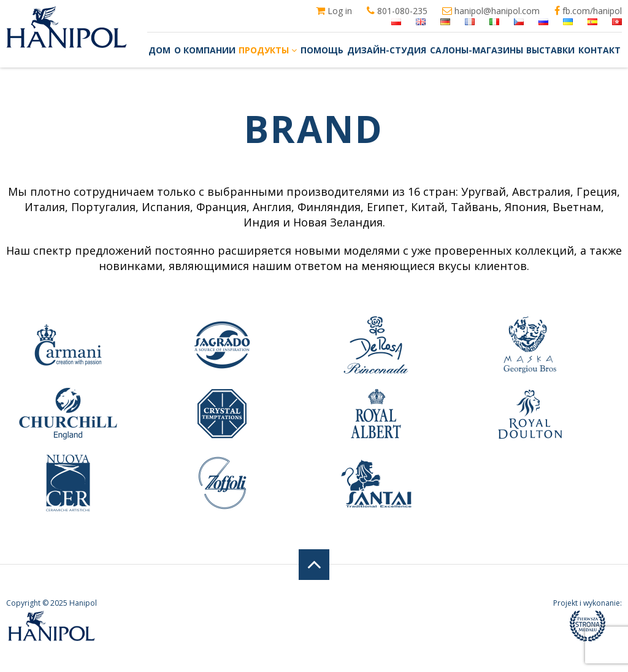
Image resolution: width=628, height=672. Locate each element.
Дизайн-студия (387, 50)
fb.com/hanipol (588, 11)
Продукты (268, 50)
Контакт (599, 50)
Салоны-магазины (477, 50)
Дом (159, 50)
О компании (205, 50)
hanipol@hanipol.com (491, 11)
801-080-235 (397, 11)
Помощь (322, 50)
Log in (334, 11)
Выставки (550, 50)
